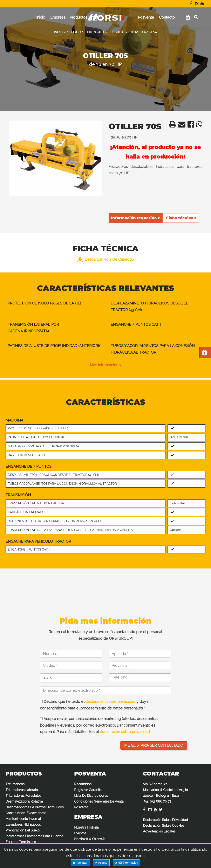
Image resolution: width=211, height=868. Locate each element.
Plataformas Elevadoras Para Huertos (34, 836)
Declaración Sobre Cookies (164, 826)
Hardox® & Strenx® (89, 839)
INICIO (58, 32)
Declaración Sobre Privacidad (165, 820)
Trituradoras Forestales (23, 796)
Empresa (58, 17)
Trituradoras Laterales (22, 790)
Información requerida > (136, 218)
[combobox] (71, 678)
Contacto (167, 17)
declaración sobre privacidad (110, 702)
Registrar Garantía (88, 790)
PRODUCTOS (75, 32)
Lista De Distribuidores (91, 796)
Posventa (146, 17)
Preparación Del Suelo (23, 830)
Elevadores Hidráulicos (23, 825)
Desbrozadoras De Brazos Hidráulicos (35, 807)
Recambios (83, 784)
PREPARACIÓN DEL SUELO (106, 32)
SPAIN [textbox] (47, 678)
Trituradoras (15, 784)
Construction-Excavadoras (26, 813)
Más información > (105, 365)
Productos (79, 17)
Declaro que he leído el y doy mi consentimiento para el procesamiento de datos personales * (96, 705)
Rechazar (80, 863)
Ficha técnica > (181, 218)
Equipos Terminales (21, 842)
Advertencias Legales (159, 831)
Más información (126, 863)
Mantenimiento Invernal (23, 819)
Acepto (101, 863)
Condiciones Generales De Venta (99, 801)
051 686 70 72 (161, 801)
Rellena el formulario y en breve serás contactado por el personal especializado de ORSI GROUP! (105, 635)
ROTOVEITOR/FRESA (142, 32)
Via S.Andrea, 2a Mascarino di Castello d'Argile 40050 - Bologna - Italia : (165, 793)
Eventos (80, 833)
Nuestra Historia (86, 827)
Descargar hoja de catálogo (106, 259)
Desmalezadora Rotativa (24, 801)
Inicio (41, 17)
